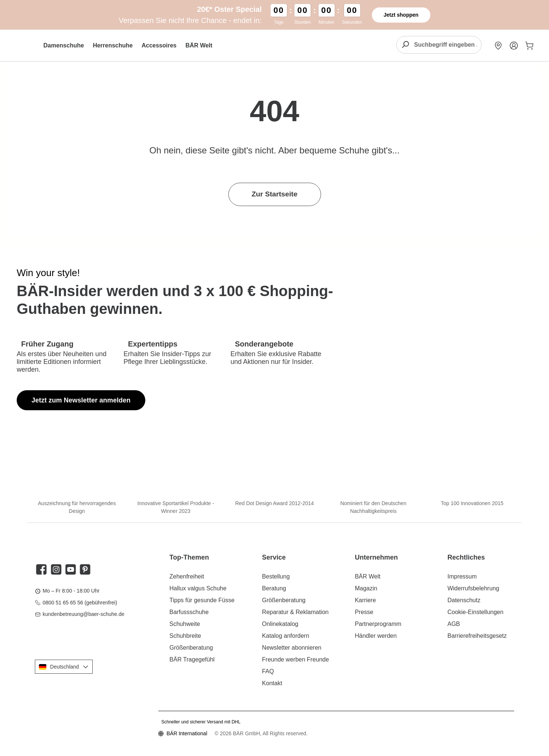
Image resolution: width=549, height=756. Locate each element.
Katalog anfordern (286, 636)
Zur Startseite (275, 194)
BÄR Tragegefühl (192, 659)
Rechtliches (466, 557)
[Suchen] (405, 45)
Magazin (366, 588)
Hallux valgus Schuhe (198, 588)
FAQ (268, 671)
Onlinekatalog (280, 624)
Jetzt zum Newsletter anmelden (81, 400)
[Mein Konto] (514, 46)
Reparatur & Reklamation (295, 612)
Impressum (462, 576)
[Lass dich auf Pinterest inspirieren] (85, 569)
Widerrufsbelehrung (473, 588)
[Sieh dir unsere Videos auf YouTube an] (71, 569)
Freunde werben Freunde (296, 659)
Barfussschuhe (189, 612)
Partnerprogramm (378, 624)
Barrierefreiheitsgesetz (477, 636)
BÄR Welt (368, 576)
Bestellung (276, 576)
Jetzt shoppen (401, 15)
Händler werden (376, 636)
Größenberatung (191, 648)
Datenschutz (464, 600)
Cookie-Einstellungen (475, 612)
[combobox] (447, 45)
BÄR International (187, 733)
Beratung (274, 588)
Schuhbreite (185, 636)
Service (274, 557)
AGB (454, 624)
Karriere (365, 600)
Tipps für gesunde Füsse (202, 600)
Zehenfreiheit (187, 576)
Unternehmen (376, 557)
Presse (364, 612)
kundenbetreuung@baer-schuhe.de (84, 614)
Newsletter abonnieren (292, 648)
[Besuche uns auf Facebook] (41, 569)
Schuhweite (185, 624)
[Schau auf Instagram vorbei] (56, 569)
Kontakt (272, 683)
